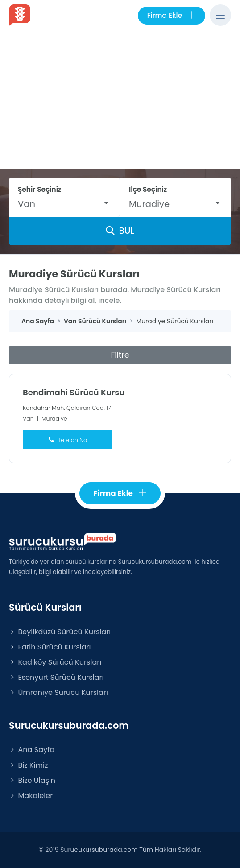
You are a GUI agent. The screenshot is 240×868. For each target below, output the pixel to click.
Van (28, 419)
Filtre (120, 355)
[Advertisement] (120, 102)
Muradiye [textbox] (149, 204)
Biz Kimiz (28, 765)
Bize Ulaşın (32, 780)
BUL (120, 231)
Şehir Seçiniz (40, 189)
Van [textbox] (27, 204)
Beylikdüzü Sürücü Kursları (60, 632)
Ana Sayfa (32, 750)
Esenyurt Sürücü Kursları (56, 677)
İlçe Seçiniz (148, 189)
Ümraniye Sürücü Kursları (58, 692)
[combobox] (64, 204)
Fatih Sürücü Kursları (50, 647)
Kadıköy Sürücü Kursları (55, 662)
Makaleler (31, 796)
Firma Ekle (172, 16)
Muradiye (54, 419)
